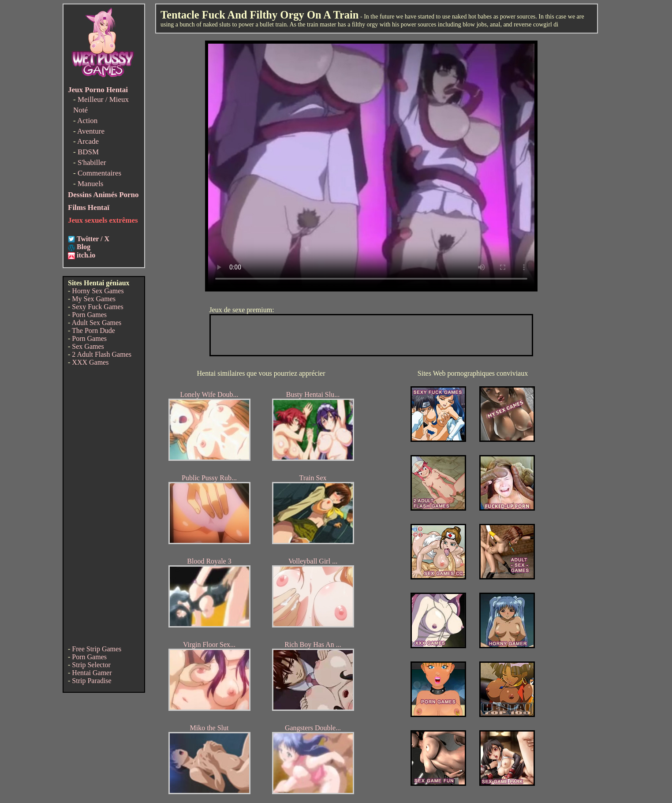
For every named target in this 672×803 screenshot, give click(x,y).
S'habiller (92, 162)
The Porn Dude (93, 331)
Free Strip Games (97, 649)
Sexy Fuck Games (97, 307)
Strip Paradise (91, 681)
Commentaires (99, 173)
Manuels (91, 184)
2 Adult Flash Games (102, 354)
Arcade (88, 141)
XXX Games (90, 362)
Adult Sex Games (96, 323)
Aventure (91, 131)
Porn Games (89, 315)
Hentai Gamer (92, 673)
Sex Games (88, 346)
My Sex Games (94, 299)
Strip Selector (91, 665)
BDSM (88, 152)
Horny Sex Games (98, 291)
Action (87, 121)
